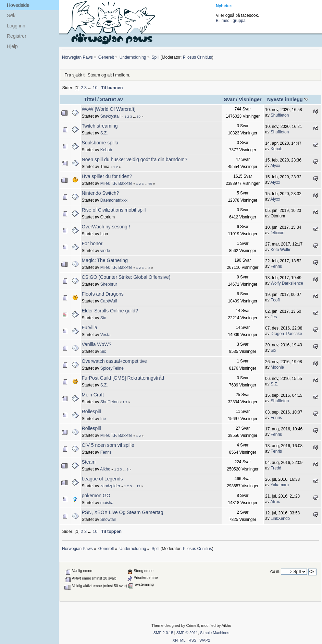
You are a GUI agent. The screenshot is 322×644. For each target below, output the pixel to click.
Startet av (112, 99)
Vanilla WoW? (97, 344)
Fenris (276, 266)
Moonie (277, 367)
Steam (89, 462)
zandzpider (110, 486)
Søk (11, 15)
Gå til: (275, 572)
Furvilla (90, 327)
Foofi (275, 300)
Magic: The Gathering (105, 260)
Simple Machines (215, 633)
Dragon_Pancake (286, 334)
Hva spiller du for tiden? (107, 176)
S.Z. (104, 133)
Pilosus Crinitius (197, 57)
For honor (92, 243)
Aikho (105, 469)
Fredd (276, 468)
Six (103, 318)
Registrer (17, 36)
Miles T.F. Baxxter (116, 183)
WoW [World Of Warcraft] (109, 109)
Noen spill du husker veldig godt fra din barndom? (135, 159)
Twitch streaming (100, 126)
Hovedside (18, 5)
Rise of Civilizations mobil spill (114, 210)
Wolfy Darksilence (287, 283)
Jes (274, 317)
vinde (105, 251)
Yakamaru (280, 485)
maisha (107, 503)
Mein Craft (93, 395)
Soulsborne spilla (100, 143)
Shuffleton (280, 115)
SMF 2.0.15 (163, 633)
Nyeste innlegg (288, 99)
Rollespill (91, 412)
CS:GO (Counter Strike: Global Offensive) (126, 277)
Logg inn (16, 26)
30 (139, 116)
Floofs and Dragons (103, 294)
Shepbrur (109, 284)
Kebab (106, 150)
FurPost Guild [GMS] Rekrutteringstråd (123, 378)
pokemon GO (96, 496)
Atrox (275, 502)
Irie (103, 419)
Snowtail (108, 520)
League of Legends (102, 479)
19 (138, 486)
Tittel (90, 99)
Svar (229, 99)
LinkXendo (280, 518)
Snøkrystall (110, 116)
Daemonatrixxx (114, 200)
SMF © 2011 (187, 633)
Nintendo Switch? (101, 193)
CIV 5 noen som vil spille (108, 445)
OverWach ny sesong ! (106, 227)
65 (150, 184)
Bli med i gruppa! (231, 21)
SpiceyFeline (112, 368)
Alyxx (275, 166)
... (90, 88)
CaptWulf (109, 301)
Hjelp (12, 46)
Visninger (250, 99)
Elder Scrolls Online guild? (110, 311)
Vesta (106, 335)
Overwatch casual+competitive (114, 361)
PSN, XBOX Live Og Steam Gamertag (123, 512)
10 (95, 88)
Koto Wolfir (281, 250)
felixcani (278, 233)
